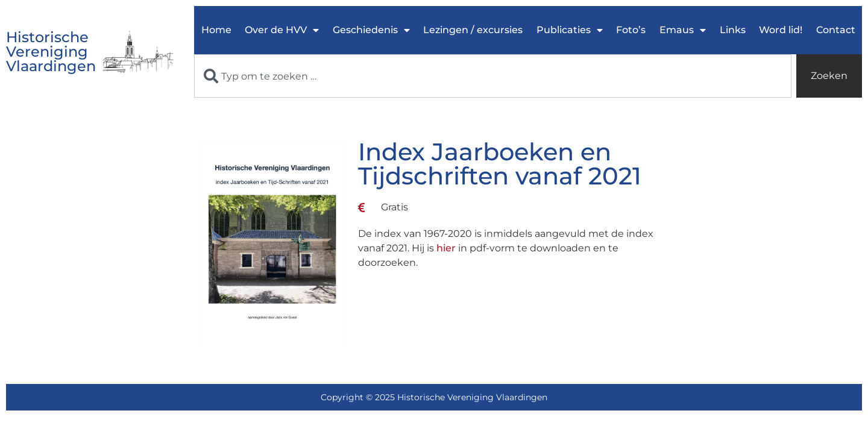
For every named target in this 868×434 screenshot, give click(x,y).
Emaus (683, 30)
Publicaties (570, 30)
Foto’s (631, 30)
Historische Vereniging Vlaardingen (51, 52)
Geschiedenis (371, 30)
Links (733, 30)
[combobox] (493, 76)
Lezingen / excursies (473, 30)
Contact (836, 30)
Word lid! (781, 30)
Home (216, 30)
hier (446, 248)
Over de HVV (282, 30)
